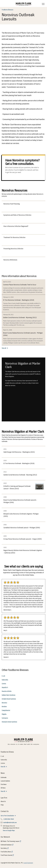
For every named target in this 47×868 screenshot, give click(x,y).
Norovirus (4, 703)
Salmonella (5, 680)
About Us (3, 801)
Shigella (4, 714)
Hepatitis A (5, 687)
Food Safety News (6, 852)
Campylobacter (6, 710)
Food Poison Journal (6, 855)
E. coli (3, 676)
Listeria (4, 684)
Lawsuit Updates (5, 781)
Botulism (4, 707)
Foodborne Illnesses (8, 10)
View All (3, 767)
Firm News (4, 784)
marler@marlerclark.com (10, 822)
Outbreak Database (6, 845)
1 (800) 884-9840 (9, 819)
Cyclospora (5, 718)
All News (3, 788)
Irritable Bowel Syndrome (9, 699)
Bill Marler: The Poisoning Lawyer (10, 841)
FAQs (2, 805)
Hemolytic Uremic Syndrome (9, 722)
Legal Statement (28, 863)
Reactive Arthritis (7, 691)
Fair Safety (4, 848)
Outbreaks (4, 777)
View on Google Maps (9, 830)
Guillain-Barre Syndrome (8, 695)
